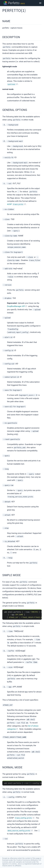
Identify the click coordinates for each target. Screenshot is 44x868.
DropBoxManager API (16, 306)
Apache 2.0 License (10, 864)
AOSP (15, 204)
